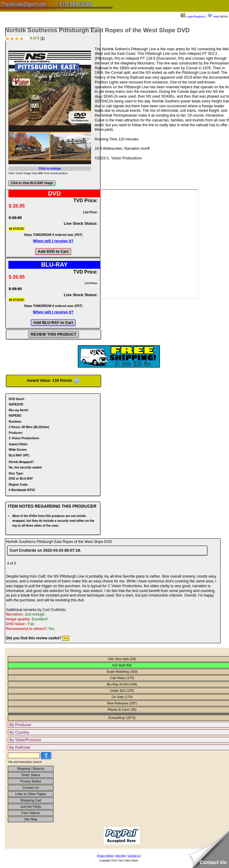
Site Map (31, 819)
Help (213, 16)
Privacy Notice (31, 781)
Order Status (31, 775)
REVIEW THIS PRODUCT (53, 334)
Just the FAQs (31, 807)
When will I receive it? (53, 241)
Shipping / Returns (31, 769)
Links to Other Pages (31, 794)
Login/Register (193, 16)
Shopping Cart (31, 800)
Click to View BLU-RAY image (32, 183)
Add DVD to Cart (53, 251)
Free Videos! (31, 813)
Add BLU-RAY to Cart (53, 323)
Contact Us (31, 788)
